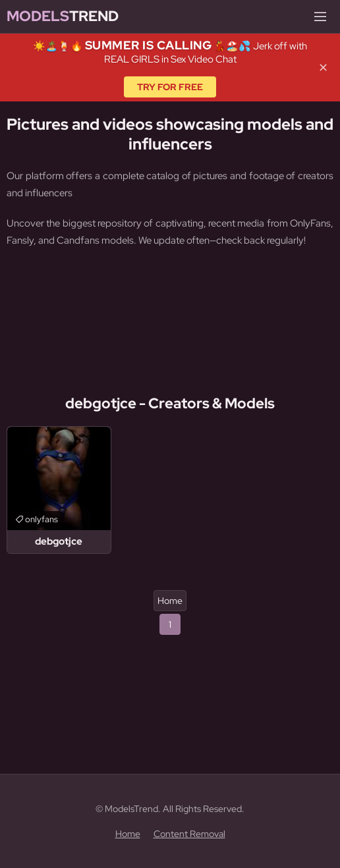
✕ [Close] (323, 68)
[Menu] (320, 16)
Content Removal (189, 834)
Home (170, 601)
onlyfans (42, 519)
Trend (63, 16)
